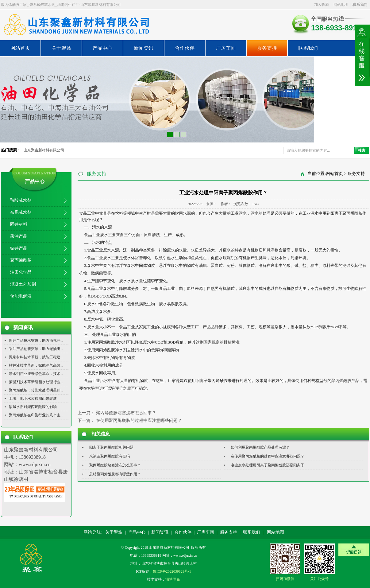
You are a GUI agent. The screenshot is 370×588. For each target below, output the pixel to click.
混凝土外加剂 (23, 284)
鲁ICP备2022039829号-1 (172, 571)
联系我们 (308, 48)
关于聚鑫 (61, 48)
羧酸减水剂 (21, 200)
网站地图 (341, 5)
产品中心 (102, 48)
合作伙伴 (185, 48)
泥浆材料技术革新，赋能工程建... (36, 357)
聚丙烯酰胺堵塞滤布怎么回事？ (126, 413)
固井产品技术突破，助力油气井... (36, 341)
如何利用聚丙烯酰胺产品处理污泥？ (260, 447)
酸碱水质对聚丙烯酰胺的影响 (33, 407)
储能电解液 (21, 296)
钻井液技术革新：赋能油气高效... (36, 365)
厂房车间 (226, 48)
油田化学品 (21, 272)
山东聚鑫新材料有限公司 (44, 150)
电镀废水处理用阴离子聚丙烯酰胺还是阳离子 (268, 465)
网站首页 (20, 48)
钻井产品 (19, 248)
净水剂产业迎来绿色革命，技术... (36, 374)
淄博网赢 (173, 579)
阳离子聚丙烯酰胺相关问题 (111, 447)
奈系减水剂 (21, 212)
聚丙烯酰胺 (21, 260)
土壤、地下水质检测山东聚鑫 (33, 399)
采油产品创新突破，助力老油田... (36, 349)
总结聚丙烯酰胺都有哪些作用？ (115, 474)
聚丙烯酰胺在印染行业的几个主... (36, 415)
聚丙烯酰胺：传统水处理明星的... (36, 390)
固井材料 (19, 224)
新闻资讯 (144, 48)
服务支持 (267, 48)
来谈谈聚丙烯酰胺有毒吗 (110, 456)
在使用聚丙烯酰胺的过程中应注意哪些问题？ (139, 421)
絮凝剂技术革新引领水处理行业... (36, 382)
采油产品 (19, 236)
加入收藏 (322, 5)
